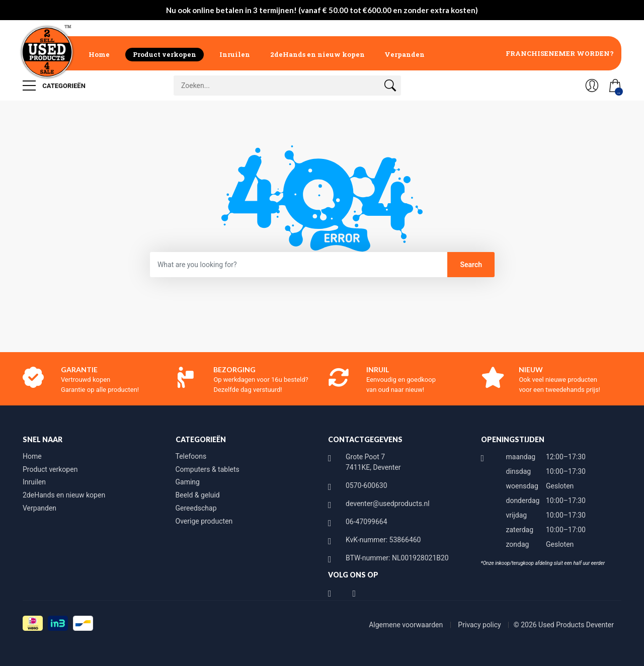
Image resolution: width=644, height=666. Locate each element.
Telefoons (191, 456)
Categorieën (54, 86)
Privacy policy (480, 625)
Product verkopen (165, 54)
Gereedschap (196, 508)
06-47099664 (367, 522)
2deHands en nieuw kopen (317, 54)
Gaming (188, 482)
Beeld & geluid (198, 495)
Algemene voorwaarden (407, 625)
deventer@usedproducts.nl (388, 504)
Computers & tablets (208, 469)
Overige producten (204, 521)
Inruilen (235, 54)
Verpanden (405, 54)
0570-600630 (367, 485)
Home (99, 54)
